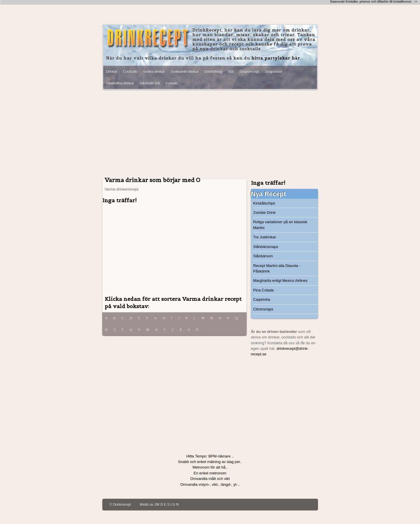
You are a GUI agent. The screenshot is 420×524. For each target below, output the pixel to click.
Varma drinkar (154, 71)
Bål (231, 71)
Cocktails (130, 71)
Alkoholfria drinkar (120, 83)
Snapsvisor (274, 71)
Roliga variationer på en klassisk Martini (280, 225)
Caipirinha (262, 299)
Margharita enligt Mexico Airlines (280, 281)
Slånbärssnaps (266, 247)
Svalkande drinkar (184, 71)
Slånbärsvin (263, 256)
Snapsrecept (249, 71)
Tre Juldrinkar (265, 237)
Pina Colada (264, 290)
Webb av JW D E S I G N (159, 504)
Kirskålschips (264, 203)
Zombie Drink (265, 213)
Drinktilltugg (213, 71)
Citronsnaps (263, 309)
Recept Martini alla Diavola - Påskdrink (277, 268)
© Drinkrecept (120, 504)
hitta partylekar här (276, 58)
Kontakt (172, 83)
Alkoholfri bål (150, 83)
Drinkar (112, 71)
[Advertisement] (210, 135)
